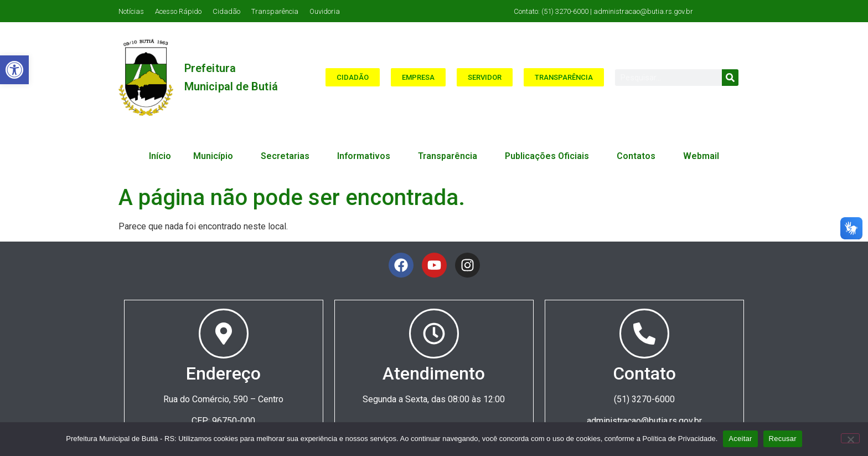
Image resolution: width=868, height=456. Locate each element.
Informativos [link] (366, 156)
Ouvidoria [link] (325, 11)
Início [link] (160, 156)
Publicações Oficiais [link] (550, 156)
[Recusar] (850, 438)
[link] (14, 70)
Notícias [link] (131, 11)
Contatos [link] (639, 156)
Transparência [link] (275, 11)
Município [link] (216, 156)
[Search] (730, 78)
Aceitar (740, 439)
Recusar (783, 439)
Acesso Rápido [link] (178, 11)
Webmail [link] (701, 156)
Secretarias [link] (288, 156)
